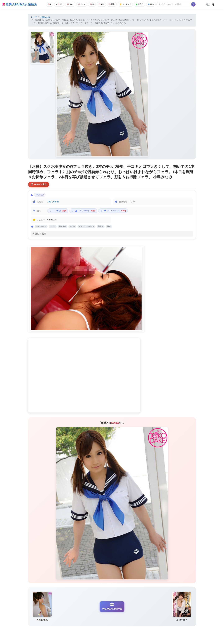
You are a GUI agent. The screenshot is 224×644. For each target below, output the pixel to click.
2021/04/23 (53, 203)
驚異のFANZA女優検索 (20, 4)
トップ (34, 17)
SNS (156, 4)
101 (81, 4)
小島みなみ (45, 17)
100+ (69, 4)
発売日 (144, 4)
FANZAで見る (40, 185)
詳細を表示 (40, 236)
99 (57, 4)
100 (102, 4)
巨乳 (113, 4)
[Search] (180, 4)
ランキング (128, 4)
